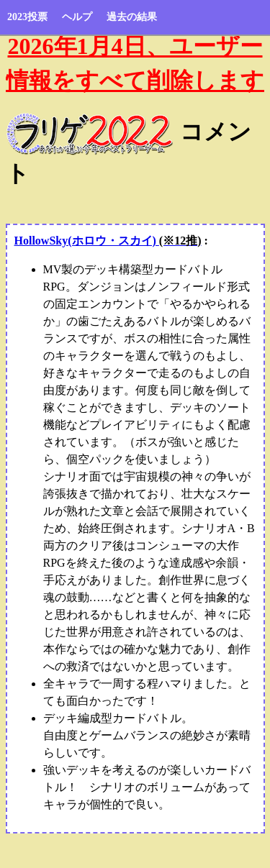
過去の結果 (132, 17)
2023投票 (27, 17)
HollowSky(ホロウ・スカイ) (108, 241)
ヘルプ (77, 17)
